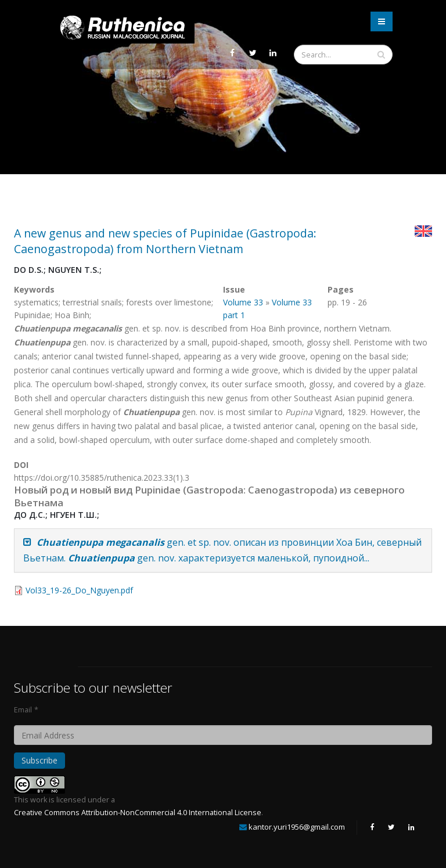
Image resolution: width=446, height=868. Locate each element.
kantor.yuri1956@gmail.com (297, 827)
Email (23, 710)
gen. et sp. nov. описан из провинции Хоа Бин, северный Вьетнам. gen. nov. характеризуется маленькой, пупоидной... (222, 550)
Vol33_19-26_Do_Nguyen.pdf (79, 590)
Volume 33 (243, 302)
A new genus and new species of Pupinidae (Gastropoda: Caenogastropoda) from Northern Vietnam (165, 241)
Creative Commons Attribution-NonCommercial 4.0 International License (138, 813)
